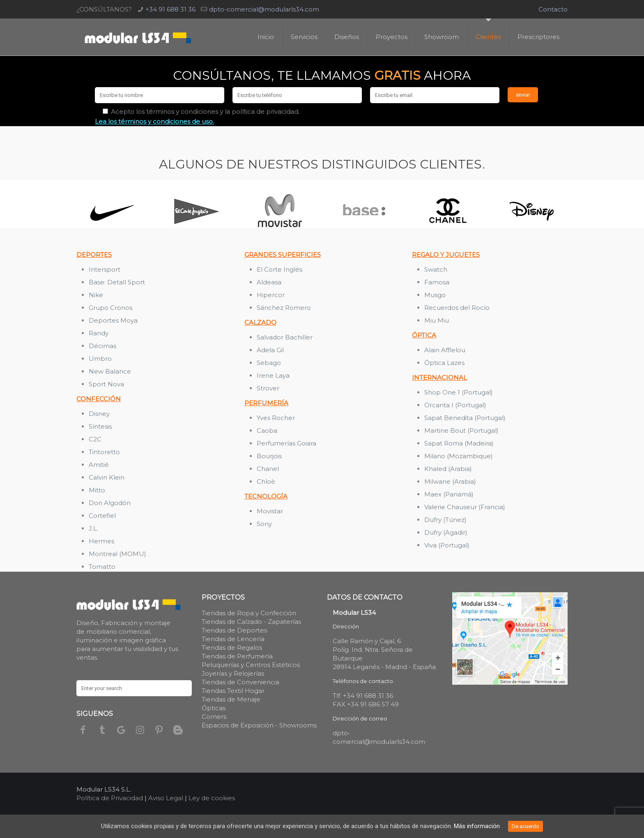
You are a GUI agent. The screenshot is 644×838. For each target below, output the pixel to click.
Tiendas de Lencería (233, 639)
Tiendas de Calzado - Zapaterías (251, 622)
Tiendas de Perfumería (237, 656)
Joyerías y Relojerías (233, 673)
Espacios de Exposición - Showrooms (259, 725)
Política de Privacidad (110, 798)
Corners (214, 717)
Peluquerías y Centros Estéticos (251, 665)
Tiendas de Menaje (231, 699)
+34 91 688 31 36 (170, 9)
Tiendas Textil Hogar (233, 691)
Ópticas (214, 708)
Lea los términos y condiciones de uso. (154, 121)
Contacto (553, 9)
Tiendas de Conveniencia (240, 682)
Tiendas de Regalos (232, 648)
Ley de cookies (212, 798)
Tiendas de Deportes (234, 630)
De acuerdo (526, 826)
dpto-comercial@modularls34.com (264, 9)
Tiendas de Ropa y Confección (249, 613)
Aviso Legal (166, 798)
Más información (477, 826)
